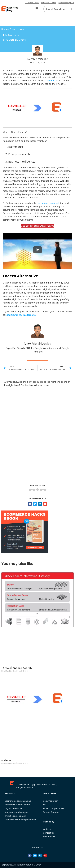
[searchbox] (55, 9)
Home (4, 29)
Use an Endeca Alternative (38, 226)
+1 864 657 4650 (32, 3)
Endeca (6, 760)
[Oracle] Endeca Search (17, 668)
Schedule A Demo (49, 3)
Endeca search (12, 35)
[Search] (68, 9)
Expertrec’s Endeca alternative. (21, 315)
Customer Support (66, 3)
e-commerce (50, 81)
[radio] (30, 490)
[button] (37, 8)
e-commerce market (48, 203)
